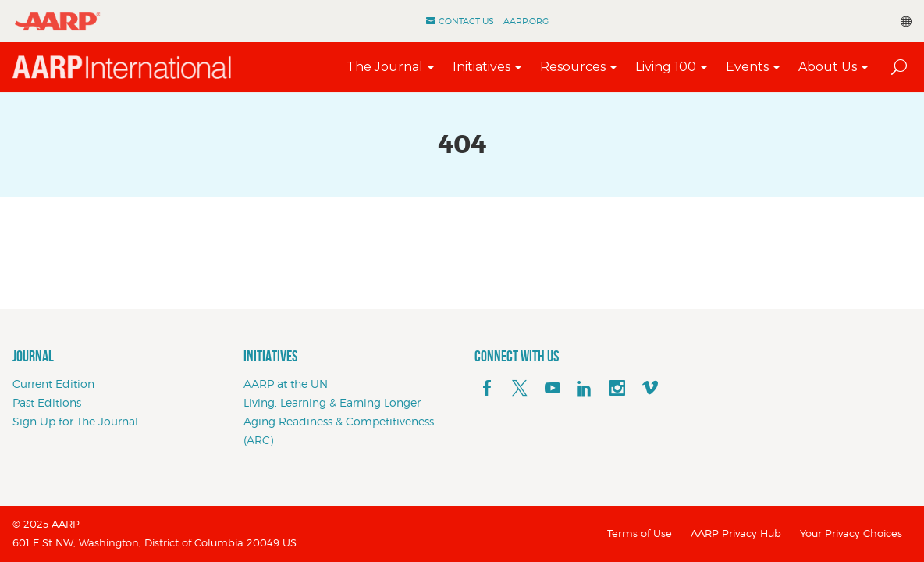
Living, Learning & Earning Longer (332, 402)
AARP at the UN (286, 384)
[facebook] (487, 389)
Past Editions (47, 402)
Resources (573, 67)
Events (747, 67)
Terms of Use (640, 533)
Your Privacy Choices (851, 533)
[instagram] (617, 389)
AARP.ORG (526, 21)
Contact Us (466, 21)
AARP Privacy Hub (736, 533)
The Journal (385, 67)
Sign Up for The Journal (75, 421)
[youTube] (553, 389)
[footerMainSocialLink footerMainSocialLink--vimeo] (650, 389)
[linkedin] (585, 389)
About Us (828, 67)
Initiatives (482, 67)
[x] (520, 389)
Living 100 (666, 67)
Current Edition (53, 384)
